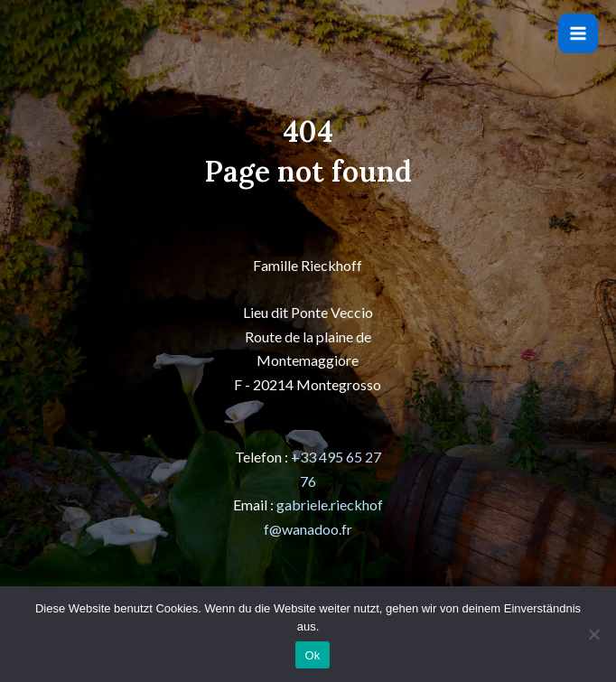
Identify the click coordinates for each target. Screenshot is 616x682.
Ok (312, 655)
